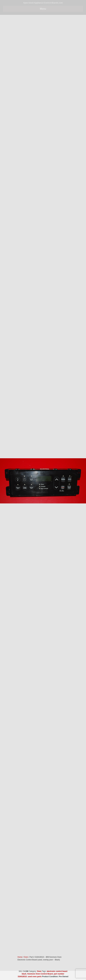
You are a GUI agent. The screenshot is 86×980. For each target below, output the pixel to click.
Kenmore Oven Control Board (40, 974)
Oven (39, 971)
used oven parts (35, 977)
